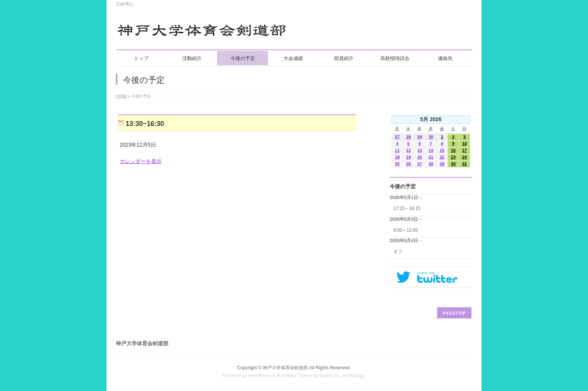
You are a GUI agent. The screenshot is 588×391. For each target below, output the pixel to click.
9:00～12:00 (406, 230)
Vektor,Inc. (330, 376)
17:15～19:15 (407, 208)
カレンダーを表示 (141, 161)
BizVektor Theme (294, 376)
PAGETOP (454, 313)
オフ (398, 252)
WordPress (260, 376)
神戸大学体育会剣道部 (285, 368)
